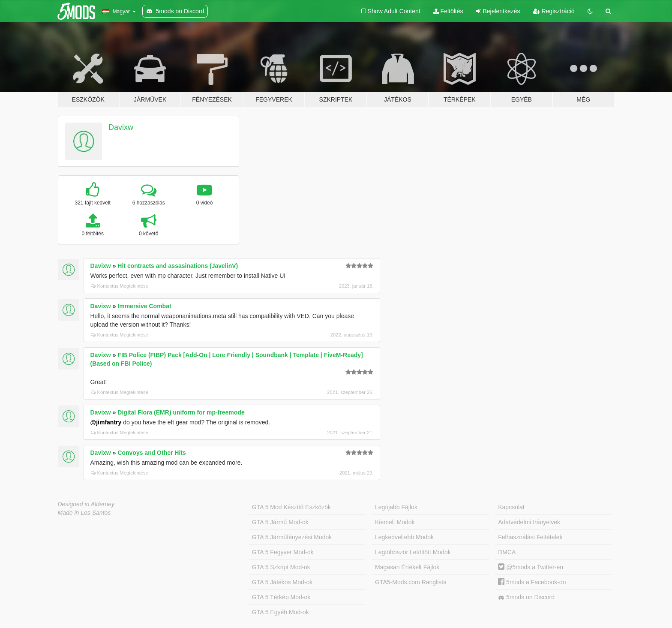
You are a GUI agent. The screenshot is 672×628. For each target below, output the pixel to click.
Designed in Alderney (86, 504)
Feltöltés (448, 11)
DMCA (507, 552)
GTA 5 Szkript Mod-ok (281, 567)
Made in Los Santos (84, 513)
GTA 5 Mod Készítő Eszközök (291, 507)
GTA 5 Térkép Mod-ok (281, 597)
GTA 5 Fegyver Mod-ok (283, 552)
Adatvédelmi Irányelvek (529, 522)
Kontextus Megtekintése (120, 286)
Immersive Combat (144, 306)
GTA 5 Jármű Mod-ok (280, 522)
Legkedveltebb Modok (404, 537)
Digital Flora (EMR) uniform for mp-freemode (181, 412)
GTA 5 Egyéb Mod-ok (280, 612)
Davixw (121, 127)
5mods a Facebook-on (532, 582)
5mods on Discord (526, 597)
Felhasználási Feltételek (530, 537)
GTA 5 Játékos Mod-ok (282, 582)
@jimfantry (106, 422)
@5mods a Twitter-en (531, 567)
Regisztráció (554, 11)
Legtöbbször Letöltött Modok (413, 552)
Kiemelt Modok (395, 522)
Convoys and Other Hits (151, 453)
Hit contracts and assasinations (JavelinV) (178, 266)
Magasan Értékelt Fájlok (407, 567)
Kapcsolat (511, 507)
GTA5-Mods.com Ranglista (411, 582)
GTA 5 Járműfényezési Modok (292, 537)
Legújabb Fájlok (396, 507)
